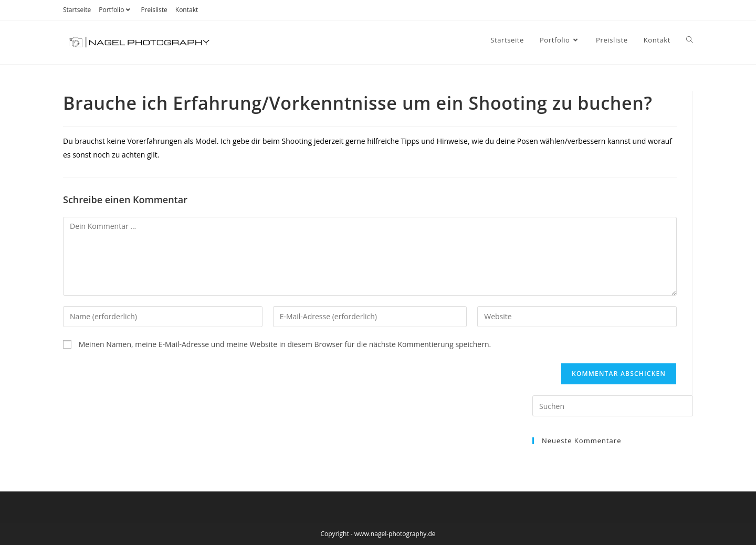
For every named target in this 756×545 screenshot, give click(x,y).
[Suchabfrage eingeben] (613, 406)
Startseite (77, 10)
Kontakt (187, 10)
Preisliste (154, 10)
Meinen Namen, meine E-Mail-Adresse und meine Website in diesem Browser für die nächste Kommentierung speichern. (285, 344)
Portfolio (116, 10)
